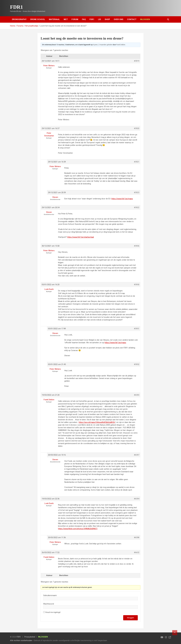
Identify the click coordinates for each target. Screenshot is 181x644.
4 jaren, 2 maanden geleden (103, 45)
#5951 (137, 329)
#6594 (137, 499)
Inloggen (130, 618)
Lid (99, 19)
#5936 (137, 246)
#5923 (137, 193)
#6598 (137, 537)
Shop (107, 19)
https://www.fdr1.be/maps (122, 199)
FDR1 (16, 7)
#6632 (137, 552)
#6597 (137, 455)
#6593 (137, 395)
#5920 (137, 128)
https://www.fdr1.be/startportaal (81, 237)
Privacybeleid (30, 637)
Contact (132, 19)
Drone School (38, 19)
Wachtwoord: (49, 604)
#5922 (137, 207)
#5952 (137, 364)
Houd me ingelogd (53, 612)
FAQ (84, 19)
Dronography (19, 19)
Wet (66, 19)
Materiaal (54, 19)
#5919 (137, 61)
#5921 (137, 162)
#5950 (137, 285)
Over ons (119, 19)
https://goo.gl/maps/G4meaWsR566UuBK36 (97, 422)
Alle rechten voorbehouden (21, 640)
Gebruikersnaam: (50, 595)
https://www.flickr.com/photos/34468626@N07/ (78, 529)
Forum (75, 19)
